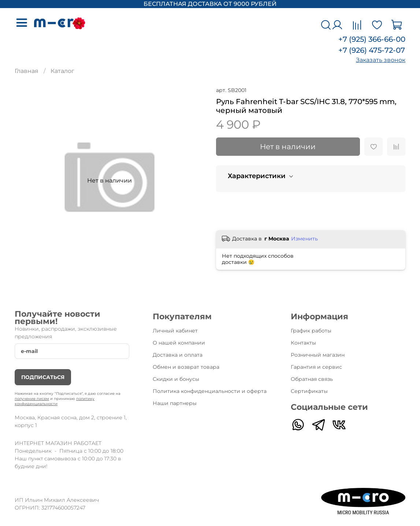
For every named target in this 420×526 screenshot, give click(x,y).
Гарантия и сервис (316, 367)
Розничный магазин (318, 355)
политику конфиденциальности (55, 401)
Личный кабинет (175, 331)
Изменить (304, 239)
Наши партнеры (175, 403)
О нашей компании (179, 343)
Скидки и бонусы (176, 379)
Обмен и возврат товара (186, 367)
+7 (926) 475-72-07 (372, 50)
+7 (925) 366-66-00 (372, 39)
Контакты (303, 343)
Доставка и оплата (178, 355)
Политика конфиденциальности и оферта (210, 391)
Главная (27, 71)
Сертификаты (309, 391)
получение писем (32, 399)
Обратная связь (312, 379)
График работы (311, 331)
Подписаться (43, 377)
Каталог (62, 71)
